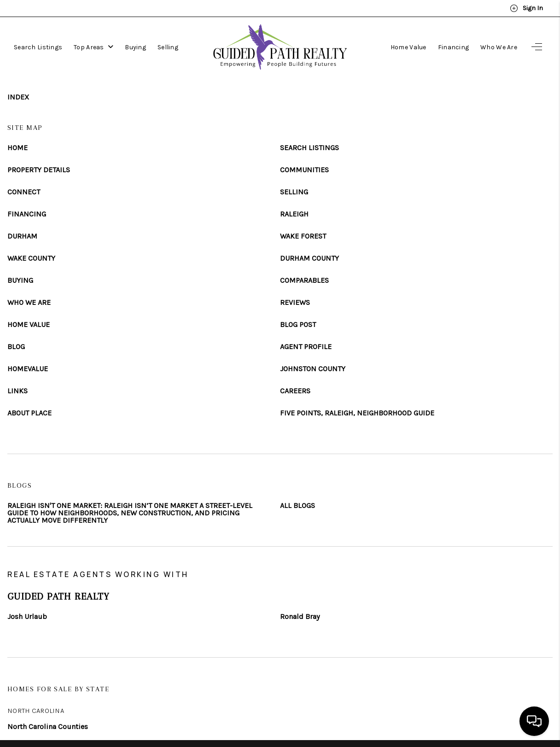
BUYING (20, 280)
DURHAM (22, 236)
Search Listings (38, 47)
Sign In (526, 8)
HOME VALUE (29, 325)
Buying (135, 47)
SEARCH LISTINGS (309, 148)
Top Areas (93, 47)
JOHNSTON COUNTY (313, 369)
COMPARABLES (304, 280)
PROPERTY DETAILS (39, 170)
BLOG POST (298, 325)
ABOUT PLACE (29, 413)
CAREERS (295, 391)
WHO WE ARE (29, 303)
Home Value (408, 47)
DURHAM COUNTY (309, 258)
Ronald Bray (300, 617)
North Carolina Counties (48, 727)
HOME (17, 148)
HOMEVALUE (28, 369)
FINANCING (27, 214)
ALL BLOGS (297, 506)
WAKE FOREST (303, 236)
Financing (454, 47)
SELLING (294, 192)
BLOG (16, 347)
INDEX (18, 97)
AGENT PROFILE (306, 347)
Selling (168, 47)
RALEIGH (294, 214)
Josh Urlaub (27, 617)
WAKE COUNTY (31, 258)
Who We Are (499, 47)
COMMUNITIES (304, 170)
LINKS (17, 391)
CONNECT (24, 192)
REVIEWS (295, 303)
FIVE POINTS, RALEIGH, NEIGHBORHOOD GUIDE (357, 413)
